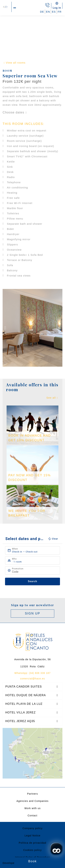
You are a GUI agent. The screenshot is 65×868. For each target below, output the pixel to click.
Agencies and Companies (32, 801)
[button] (5, 328)
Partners (32, 794)
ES (54, 12)
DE (42, 12)
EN (48, 12)
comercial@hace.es (32, 679)
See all (51, 398)
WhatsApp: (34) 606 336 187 (32, 673)
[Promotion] (34, 572)
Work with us (33, 808)
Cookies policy (32, 850)
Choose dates (13, 112)
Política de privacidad (32, 843)
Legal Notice (33, 836)
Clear (53, 539)
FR (60, 12)
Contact (32, 815)
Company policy (33, 828)
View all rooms (16, 63)
